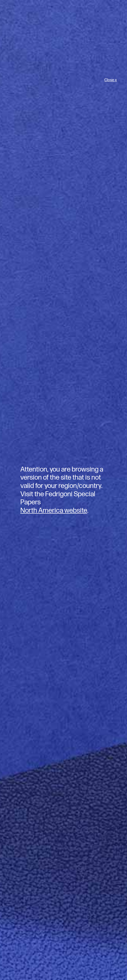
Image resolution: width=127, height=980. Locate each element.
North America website (54, 511)
